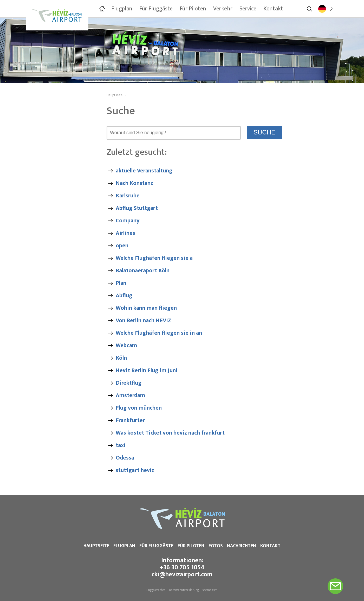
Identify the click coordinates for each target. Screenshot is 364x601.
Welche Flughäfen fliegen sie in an (159, 333)
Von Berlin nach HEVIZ (143, 321)
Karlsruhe (128, 196)
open (122, 246)
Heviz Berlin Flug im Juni (147, 370)
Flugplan (124, 546)
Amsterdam (130, 395)
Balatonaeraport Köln (143, 271)
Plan (121, 283)
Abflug (124, 296)
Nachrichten (242, 546)
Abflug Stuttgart (137, 208)
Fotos (216, 546)
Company (128, 221)
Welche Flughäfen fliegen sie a (154, 258)
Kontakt (270, 546)
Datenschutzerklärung (184, 590)
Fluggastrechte (156, 590)
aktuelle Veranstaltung (144, 171)
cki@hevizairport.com (182, 574)
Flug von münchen (139, 408)
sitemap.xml (210, 590)
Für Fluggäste (156, 546)
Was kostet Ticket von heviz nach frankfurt (170, 433)
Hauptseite (96, 546)
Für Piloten (191, 546)
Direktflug (129, 383)
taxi (121, 445)
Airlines (125, 233)
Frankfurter (130, 420)
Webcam (126, 345)
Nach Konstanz (134, 183)
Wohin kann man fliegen (146, 308)
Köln (121, 358)
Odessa (125, 458)
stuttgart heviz (135, 470)
